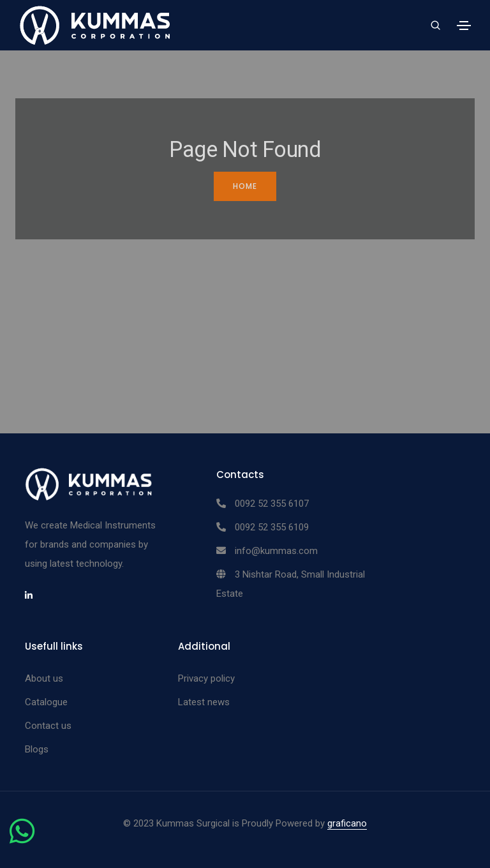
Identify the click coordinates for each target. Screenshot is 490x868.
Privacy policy (206, 678)
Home (245, 186)
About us (44, 678)
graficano (347, 823)
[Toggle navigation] (464, 26)
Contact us (48, 726)
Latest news (204, 702)
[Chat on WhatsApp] (22, 839)
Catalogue (46, 702)
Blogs (37, 749)
